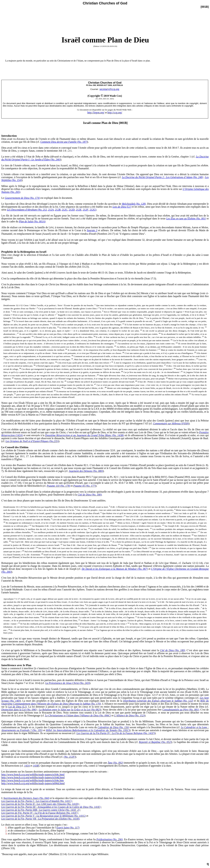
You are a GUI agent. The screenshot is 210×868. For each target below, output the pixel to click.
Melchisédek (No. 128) (134, 204)
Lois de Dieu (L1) (122, 207)
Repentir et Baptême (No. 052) (155, 742)
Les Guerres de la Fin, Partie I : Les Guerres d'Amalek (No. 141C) (36, 801)
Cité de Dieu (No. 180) (90, 495)
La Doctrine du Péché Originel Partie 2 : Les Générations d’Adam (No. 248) (162, 177)
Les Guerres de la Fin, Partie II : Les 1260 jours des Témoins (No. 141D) (40, 804)
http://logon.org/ (96, 112)
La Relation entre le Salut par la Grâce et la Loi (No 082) (70, 710)
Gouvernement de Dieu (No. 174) (22, 198)
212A (51, 210)
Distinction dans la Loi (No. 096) (19, 710)
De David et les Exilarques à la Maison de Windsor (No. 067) (115, 569)
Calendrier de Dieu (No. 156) (113, 727)
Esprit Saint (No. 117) (68, 828)
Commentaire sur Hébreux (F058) (171, 424)
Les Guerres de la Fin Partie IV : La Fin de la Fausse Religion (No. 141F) (116, 733)
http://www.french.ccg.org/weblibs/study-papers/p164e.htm (33, 780)
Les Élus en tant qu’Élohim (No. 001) (186, 219)
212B (58, 210)
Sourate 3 (92, 230)
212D (72, 210)
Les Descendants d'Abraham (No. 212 (27, 210)
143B (36, 766)
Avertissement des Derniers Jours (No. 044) (26, 798)
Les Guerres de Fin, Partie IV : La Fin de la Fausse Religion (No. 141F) (39, 813)
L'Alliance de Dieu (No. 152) (129, 716)
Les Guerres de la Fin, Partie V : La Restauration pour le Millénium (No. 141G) (44, 816)
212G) (93, 210)
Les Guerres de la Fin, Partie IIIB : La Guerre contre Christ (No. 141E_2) (40, 810)
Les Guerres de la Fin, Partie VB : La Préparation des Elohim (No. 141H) (40, 819)
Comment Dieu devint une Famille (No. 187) (64, 142)
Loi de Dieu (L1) (18, 707)
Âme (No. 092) (115, 763)
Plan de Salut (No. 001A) (32, 221)
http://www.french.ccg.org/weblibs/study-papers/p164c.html (33, 775)
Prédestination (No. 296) (110, 839)
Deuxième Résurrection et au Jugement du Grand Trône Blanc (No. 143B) (84, 435)
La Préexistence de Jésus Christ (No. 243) (67, 683)
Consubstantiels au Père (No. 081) (181, 710)
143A (27, 766)
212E (79, 210)
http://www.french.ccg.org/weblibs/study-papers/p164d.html (33, 777)
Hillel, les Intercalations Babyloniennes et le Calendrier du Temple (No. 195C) (88, 730)
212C (65, 210)
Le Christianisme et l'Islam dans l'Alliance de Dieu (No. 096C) (78, 716)
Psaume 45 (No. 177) (84, 486)
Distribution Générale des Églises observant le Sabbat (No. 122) (158, 701)
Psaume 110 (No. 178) (58, 486)
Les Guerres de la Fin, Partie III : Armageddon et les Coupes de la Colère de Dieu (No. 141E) (51, 807)
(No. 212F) (69, 757)
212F (86, 210)
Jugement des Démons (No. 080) (86, 471)
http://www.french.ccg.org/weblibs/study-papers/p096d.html (33, 783)
